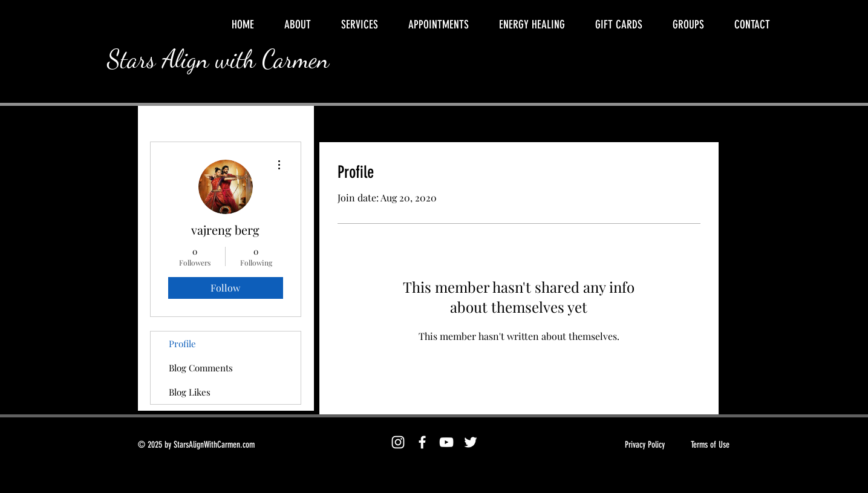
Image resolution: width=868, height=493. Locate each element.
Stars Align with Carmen (218, 59)
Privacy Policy (645, 445)
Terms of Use (710, 445)
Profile (182, 344)
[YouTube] (446, 442)
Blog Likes (190, 392)
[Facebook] (422, 442)
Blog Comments (201, 368)
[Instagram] (398, 442)
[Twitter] (471, 442)
